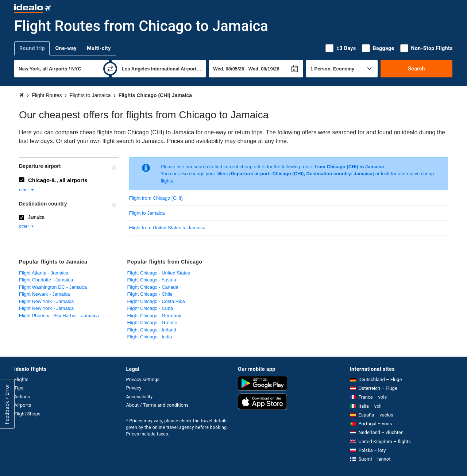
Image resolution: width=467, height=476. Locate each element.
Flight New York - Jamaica (46, 301)
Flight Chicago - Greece (152, 323)
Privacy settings (143, 379)
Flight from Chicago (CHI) (156, 198)
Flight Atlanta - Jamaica (44, 273)
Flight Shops (27, 414)
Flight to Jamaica (147, 213)
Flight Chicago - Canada (153, 287)
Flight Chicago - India (150, 337)
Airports (23, 405)
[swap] (110, 69)
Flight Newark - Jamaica (44, 294)
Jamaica (36, 217)
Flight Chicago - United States (159, 273)
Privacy (134, 388)
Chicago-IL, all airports (58, 180)
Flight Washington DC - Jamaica (53, 287)
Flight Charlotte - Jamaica (46, 280)
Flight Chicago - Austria (152, 280)
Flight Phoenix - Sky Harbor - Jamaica (59, 316)
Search (416, 69)
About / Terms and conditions (157, 405)
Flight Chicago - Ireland (152, 330)
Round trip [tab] (32, 48)
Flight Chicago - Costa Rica (156, 301)
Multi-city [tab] (99, 48)
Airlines (22, 397)
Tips (19, 388)
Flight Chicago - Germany (154, 316)
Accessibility (140, 397)
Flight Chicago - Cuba (150, 308)
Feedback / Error (7, 404)
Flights (21, 379)
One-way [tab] (66, 48)
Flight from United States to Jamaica (167, 228)
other (27, 190)
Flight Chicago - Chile (150, 294)
